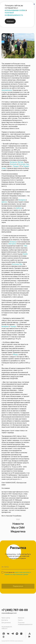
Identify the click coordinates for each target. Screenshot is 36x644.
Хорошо (10, 21)
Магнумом (12, 244)
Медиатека (18, 531)
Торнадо (13, 326)
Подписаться (18, 586)
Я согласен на (18, 573)
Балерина (13, 162)
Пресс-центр (6, 618)
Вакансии (21, 618)
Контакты (5, 620)
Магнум (20, 162)
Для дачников (6, 622)
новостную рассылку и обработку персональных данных (18, 573)
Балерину (13, 242)
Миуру (15, 354)
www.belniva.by (7, 90)
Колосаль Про (24, 164)
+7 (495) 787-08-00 (15, 610)
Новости (18, 524)
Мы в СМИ (18, 527)
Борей (25, 254)
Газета (20, 620)
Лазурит (16, 166)
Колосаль (13, 164)
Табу (25, 246)
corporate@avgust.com (9, 613)
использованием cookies (15, 10)
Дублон (4, 202)
